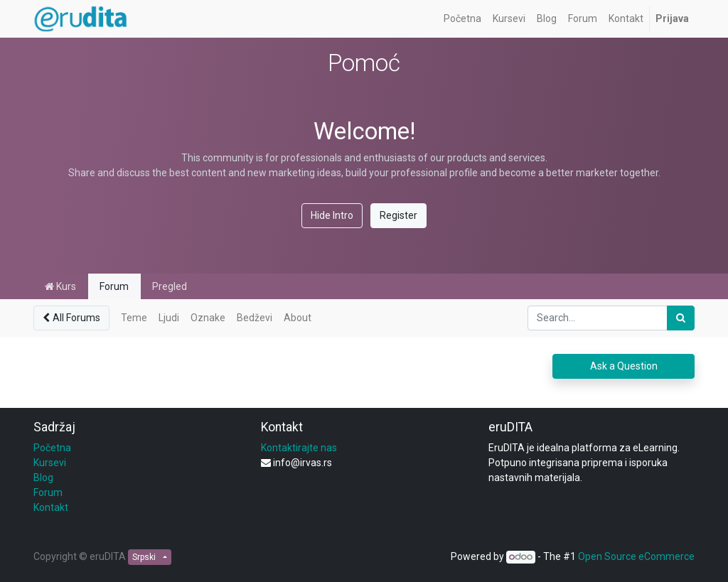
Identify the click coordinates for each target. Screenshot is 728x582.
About (298, 318)
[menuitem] (462, 19)
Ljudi (169, 318)
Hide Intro (332, 215)
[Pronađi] (681, 318)
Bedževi (255, 318)
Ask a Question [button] (624, 366)
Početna (52, 448)
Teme (134, 318)
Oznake (208, 318)
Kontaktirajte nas (299, 448)
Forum (114, 286)
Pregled (170, 286)
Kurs (60, 286)
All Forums (71, 318)
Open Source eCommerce (636, 556)
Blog (43, 478)
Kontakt (51, 507)
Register (398, 215)
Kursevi (50, 463)
